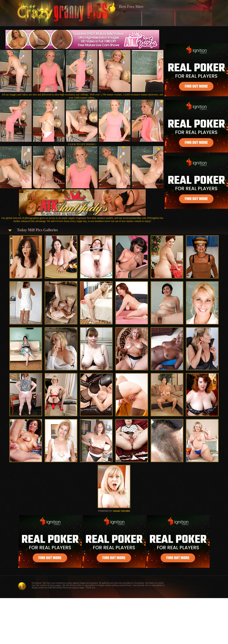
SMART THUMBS (121, 511)
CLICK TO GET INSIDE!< (82, 144)
